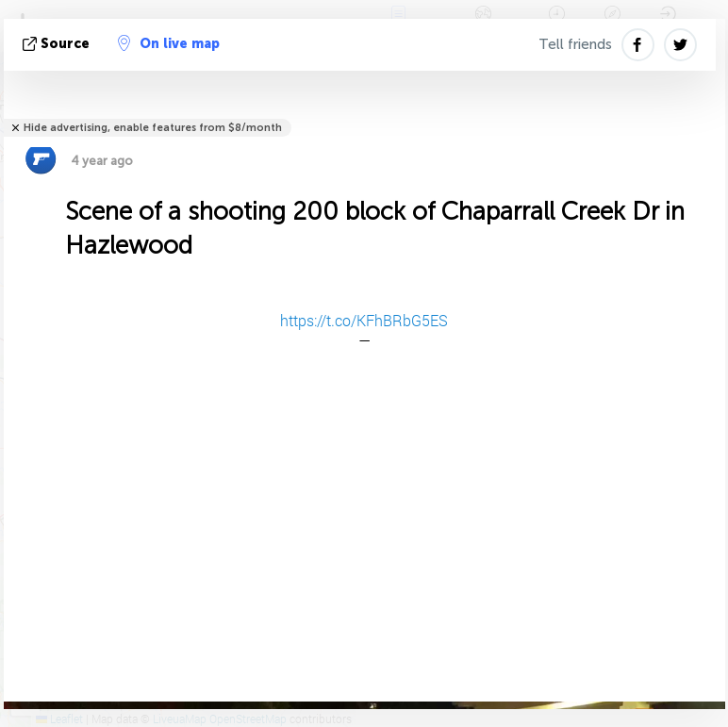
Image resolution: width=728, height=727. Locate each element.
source (58, 44)
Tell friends (575, 44)
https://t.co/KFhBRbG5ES (364, 320)
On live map (169, 43)
